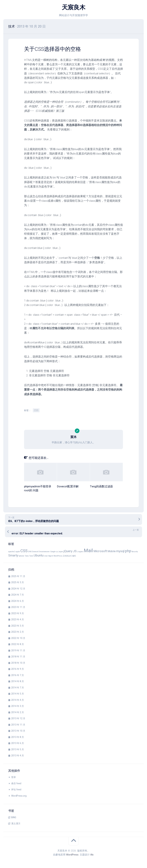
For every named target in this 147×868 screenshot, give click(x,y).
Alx (92, 854)
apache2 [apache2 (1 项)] (12, 551)
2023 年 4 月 (18, 619)
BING (14, 817)
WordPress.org (19, 796)
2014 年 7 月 (18, 687)
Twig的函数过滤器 (101, 486)
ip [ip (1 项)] (57, 551)
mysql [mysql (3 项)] (120, 551)
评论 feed (16, 789)
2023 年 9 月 (18, 613)
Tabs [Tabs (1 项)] (27, 556)
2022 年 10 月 (18, 638)
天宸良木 (73, 7)
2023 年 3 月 (18, 626)
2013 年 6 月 (18, 743)
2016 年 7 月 (18, 675)
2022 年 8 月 (18, 644)
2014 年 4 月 (18, 700)
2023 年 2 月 (18, 632)
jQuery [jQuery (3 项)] (68, 551)
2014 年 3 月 (18, 706)
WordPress (72, 854)
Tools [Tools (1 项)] (31, 556)
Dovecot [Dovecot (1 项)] (35, 551)
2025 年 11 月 (18, 576)
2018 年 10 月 (18, 663)
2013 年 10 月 (18, 731)
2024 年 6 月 (18, 601)
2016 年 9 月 (18, 669)
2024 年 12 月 (18, 588)
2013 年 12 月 (18, 718)
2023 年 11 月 (18, 607)
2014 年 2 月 (18, 712)
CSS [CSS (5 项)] (24, 551)
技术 (12, 26)
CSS (36, 410)
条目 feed (16, 783)
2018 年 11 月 (18, 656)
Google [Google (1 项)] (53, 551)
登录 (14, 777)
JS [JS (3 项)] (75, 551)
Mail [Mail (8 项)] (88, 550)
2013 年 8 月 (18, 737)
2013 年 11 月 (18, 725)
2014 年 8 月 (18, 681)
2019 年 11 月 (18, 650)
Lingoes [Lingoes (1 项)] (80, 551)
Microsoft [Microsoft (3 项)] (100, 551)
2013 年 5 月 (18, 749)
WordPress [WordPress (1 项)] (58, 556)
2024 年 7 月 (18, 595)
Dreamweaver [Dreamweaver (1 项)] (44, 551)
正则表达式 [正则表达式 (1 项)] (67, 556)
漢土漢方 (16, 823)
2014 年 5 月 (18, 694)
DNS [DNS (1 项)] (30, 551)
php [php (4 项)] (128, 551)
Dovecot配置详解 (68, 486)
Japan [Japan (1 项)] (61, 551)
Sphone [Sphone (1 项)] (21, 556)
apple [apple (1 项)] (18, 551)
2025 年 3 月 (18, 582)
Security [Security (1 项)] (135, 551)
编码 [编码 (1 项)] (74, 556)
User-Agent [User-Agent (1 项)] (49, 556)
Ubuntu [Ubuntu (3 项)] (39, 555)
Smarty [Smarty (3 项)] (13, 555)
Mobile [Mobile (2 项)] (112, 551)
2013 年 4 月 (18, 755)
